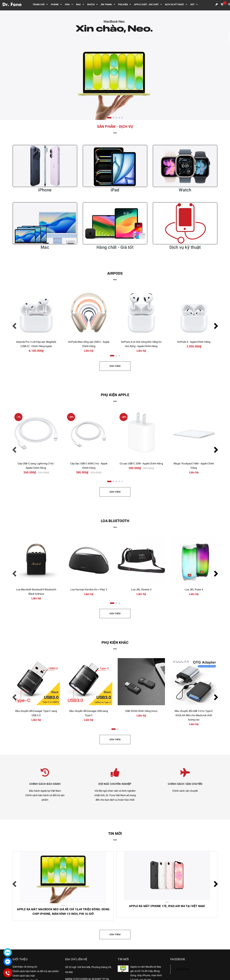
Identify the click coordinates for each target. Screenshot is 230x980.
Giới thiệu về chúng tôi (25, 967)
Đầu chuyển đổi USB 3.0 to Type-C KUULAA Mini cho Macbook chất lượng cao (194, 715)
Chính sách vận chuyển (185, 791)
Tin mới (115, 834)
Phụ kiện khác (115, 642)
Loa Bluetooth (115, 521)
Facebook (182, 969)
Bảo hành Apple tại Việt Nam (45, 791)
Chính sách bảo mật (24, 976)
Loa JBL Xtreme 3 (141, 589)
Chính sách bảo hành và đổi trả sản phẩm (36, 971)
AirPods (115, 273)
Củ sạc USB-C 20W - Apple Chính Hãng (141, 463)
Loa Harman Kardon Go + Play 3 (89, 589)
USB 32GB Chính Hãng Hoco (141, 711)
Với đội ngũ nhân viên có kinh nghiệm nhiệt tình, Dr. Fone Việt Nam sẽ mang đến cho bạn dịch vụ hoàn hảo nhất (115, 795)
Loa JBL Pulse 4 (194, 589)
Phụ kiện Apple (115, 395)
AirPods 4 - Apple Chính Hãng (194, 342)
